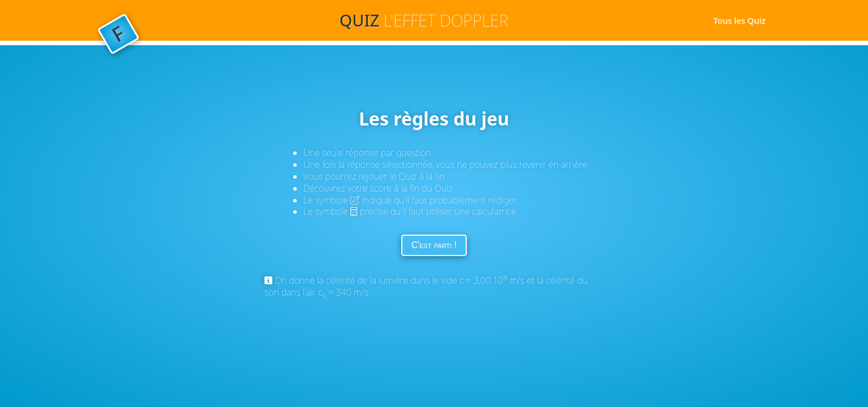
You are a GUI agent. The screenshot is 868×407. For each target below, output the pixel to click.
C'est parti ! (434, 245)
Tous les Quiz (738, 20)
